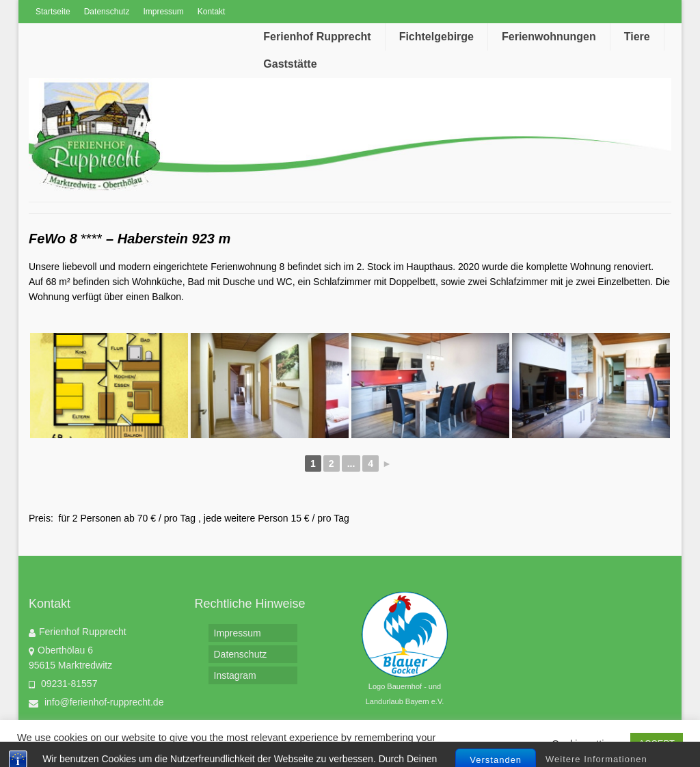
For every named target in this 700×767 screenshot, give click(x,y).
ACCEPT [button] (657, 743)
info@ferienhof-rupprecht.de (96, 702)
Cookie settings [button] (586, 744)
